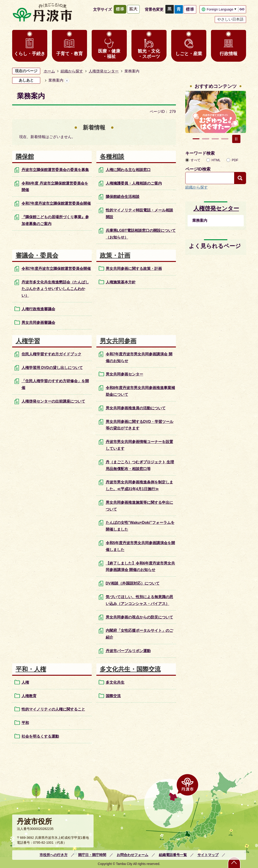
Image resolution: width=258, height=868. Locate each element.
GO (242, 9)
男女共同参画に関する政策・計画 (134, 269)
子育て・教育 (69, 54)
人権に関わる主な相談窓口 (128, 170)
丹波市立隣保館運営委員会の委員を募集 (55, 170)
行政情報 (229, 54)
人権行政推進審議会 (38, 309)
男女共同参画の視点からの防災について (139, 617)
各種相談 (112, 157)
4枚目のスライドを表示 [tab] (225, 139)
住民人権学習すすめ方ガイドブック (51, 354)
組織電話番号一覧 (173, 855)
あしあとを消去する (67, 80)
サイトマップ (208, 855)
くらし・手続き (30, 54)
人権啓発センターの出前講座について (53, 401)
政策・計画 (115, 255)
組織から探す (72, 71)
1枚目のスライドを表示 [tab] (196, 139)
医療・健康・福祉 (109, 54)
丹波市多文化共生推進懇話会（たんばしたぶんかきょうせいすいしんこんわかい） (55, 289)
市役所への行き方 (54, 855)
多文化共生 (115, 682)
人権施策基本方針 (121, 282)
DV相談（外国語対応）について (133, 583)
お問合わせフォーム (133, 855)
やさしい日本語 (230, 19)
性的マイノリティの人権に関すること (53, 709)
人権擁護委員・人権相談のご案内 (134, 183)
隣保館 (25, 157)
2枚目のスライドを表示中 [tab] (206, 139)
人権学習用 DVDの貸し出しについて (52, 368)
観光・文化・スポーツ (149, 54)
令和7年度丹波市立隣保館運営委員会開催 (56, 203)
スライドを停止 (236, 139)
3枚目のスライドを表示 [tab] (215, 139)
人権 (25, 682)
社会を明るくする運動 (40, 736)
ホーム (49, 71)
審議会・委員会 (37, 255)
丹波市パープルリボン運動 (128, 651)
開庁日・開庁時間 (92, 855)
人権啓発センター (104, 71)
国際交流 (113, 696)
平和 (25, 723)
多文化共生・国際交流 (130, 669)
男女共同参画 (118, 341)
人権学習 (28, 341)
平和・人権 (31, 669)
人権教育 (29, 696)
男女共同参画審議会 (38, 323)
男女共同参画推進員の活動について (136, 408)
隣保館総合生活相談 (123, 197)
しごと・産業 (189, 54)
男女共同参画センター (124, 374)
